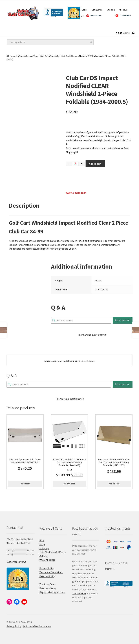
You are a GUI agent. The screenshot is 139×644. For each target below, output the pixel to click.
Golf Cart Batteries (17, 33)
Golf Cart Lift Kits (56, 26)
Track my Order (47, 584)
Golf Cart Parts (46, 33)
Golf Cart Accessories (87, 26)
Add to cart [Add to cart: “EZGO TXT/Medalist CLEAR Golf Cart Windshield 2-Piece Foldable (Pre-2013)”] (69, 484)
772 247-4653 (13, 539)
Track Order (82, 10)
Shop (42, 544)
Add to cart (95, 164)
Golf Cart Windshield (50, 56)
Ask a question (123, 320)
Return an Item (47, 588)
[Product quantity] (75, 164)
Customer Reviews (16, 562)
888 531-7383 (13, 543)
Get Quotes (97, 10)
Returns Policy (47, 576)
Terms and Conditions (51, 572)
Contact (80, 16)
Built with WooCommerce (37, 626)
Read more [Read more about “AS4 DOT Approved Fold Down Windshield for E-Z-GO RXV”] (25, 484)
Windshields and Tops (28, 56)
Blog (42, 540)
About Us (123, 10)
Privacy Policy (47, 568)
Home (13, 56)
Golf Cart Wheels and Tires (22, 26)
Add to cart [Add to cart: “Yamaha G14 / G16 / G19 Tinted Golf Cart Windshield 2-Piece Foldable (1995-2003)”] (114, 484)
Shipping (111, 10)
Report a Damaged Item (52, 592)
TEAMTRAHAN (47, 560)
